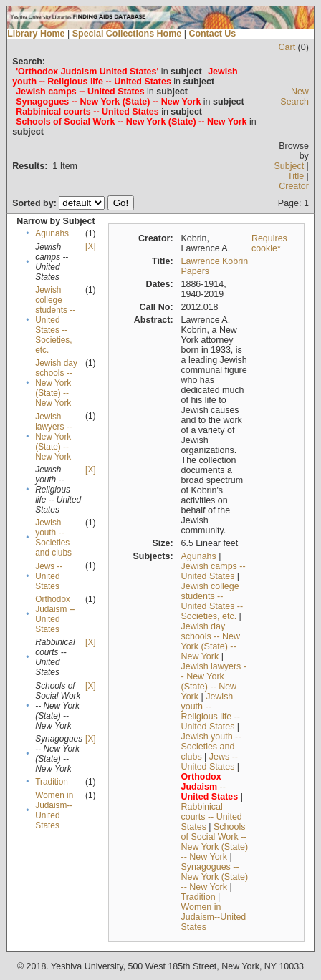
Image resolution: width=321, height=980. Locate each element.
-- (210, 787)
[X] (90, 246)
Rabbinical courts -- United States (212, 817)
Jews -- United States (49, 576)
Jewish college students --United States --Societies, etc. (55, 320)
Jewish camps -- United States (214, 571)
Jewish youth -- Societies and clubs (53, 538)
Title (296, 176)
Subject (289, 166)
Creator (294, 186)
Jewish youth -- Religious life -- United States (211, 712)
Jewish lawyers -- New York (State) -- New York (53, 437)
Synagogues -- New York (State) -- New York (215, 877)
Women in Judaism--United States (54, 810)
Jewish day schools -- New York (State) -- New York (56, 383)
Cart (287, 47)
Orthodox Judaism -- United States (55, 614)
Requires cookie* (269, 243)
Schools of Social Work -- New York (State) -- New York (215, 842)
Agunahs (52, 233)
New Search (294, 97)
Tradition (52, 782)
